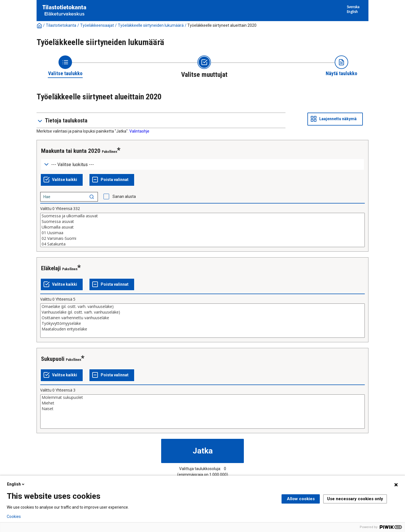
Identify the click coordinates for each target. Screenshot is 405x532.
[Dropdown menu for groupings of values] (202, 165)
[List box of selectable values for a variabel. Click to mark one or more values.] (202, 230)
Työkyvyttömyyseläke (202, 323)
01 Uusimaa (202, 233)
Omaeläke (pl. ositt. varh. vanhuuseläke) (202, 307)
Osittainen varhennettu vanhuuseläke (202, 318)
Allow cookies (301, 499)
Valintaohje (139, 131)
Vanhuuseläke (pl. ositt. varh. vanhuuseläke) (202, 312)
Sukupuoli (53, 359)
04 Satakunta (202, 244)
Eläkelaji (51, 268)
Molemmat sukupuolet (202, 397)
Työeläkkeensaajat (97, 25)
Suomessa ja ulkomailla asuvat (202, 216)
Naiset (202, 409)
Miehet (202, 403)
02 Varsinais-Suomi (202, 238)
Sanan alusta (124, 196)
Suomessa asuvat (202, 222)
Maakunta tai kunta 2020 (71, 151)
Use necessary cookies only (355, 499)
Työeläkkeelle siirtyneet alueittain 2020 (222, 25)
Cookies (14, 517)
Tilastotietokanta (61, 25)
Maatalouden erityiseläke (202, 329)
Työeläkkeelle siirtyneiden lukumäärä (151, 25)
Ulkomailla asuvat (202, 227)
